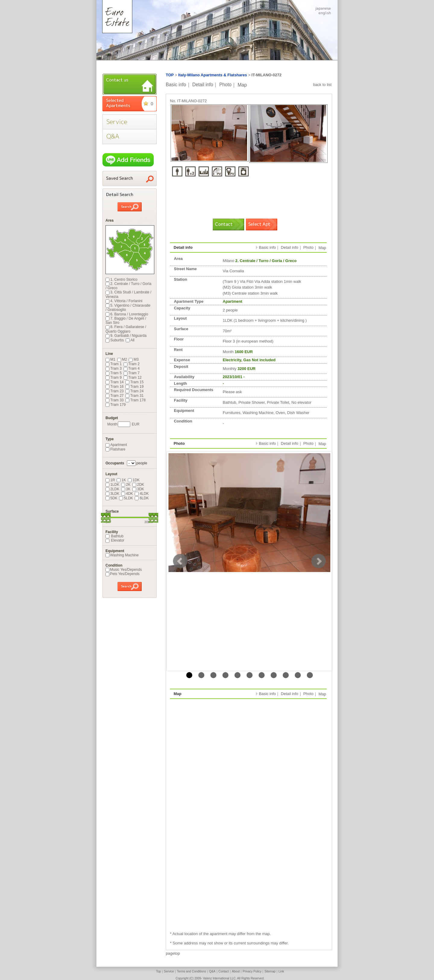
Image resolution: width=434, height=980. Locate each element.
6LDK (142, 498)
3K (126, 489)
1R (110, 480)
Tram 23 (115, 391)
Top (159, 971)
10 (298, 675)
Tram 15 (134, 382)
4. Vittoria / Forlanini (124, 301)
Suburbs (115, 340)
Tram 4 (132, 368)
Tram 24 (134, 391)
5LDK (126, 498)
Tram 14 (115, 382)
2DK (138, 485)
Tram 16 (115, 387)
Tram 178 (135, 400)
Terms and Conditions (192, 971)
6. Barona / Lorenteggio (127, 314)
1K (121, 480)
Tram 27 (115, 396)
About (236, 971)
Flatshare (115, 449)
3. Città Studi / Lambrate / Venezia (128, 294)
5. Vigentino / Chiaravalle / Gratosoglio (128, 308)
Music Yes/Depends (124, 570)
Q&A (212, 971)
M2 (122, 359)
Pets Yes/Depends (123, 574)
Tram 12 (133, 378)
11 (310, 675)
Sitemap (270, 971)
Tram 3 (114, 368)
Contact (224, 971)
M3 (134, 359)
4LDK (142, 494)
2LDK (112, 489)
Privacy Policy (252, 971)
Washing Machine (122, 555)
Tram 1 (114, 364)
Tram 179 (116, 405)
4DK (127, 494)
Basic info (176, 85)
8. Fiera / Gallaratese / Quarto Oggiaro (126, 329)
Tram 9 (114, 378)
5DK (111, 498)
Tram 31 (134, 396)
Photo (225, 85)
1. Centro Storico (121, 280)
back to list (322, 85)
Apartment (116, 445)
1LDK (112, 485)
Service (169, 971)
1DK (134, 480)
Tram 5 (114, 373)
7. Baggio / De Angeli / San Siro (126, 321)
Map (242, 85)
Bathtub (115, 536)
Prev (180, 561)
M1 (110, 359)
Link (281, 971)
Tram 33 (115, 400)
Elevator (115, 540)
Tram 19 (134, 387)
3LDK (112, 494)
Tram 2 (132, 364)
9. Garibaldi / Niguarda (126, 336)
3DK (138, 489)
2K (126, 485)
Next (319, 561)
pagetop (173, 953)
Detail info (203, 85)
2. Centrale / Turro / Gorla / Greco (128, 286)
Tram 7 (132, 373)
